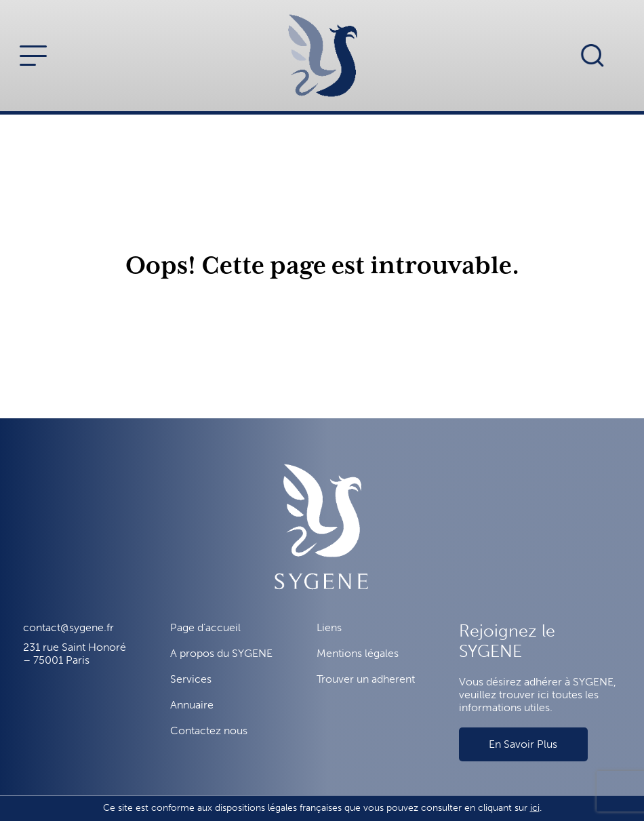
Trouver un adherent (366, 679)
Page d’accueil (205, 627)
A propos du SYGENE (221, 653)
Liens (329, 627)
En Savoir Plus (523, 744)
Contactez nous (209, 730)
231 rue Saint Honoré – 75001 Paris (75, 654)
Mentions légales (358, 653)
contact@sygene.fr (68, 627)
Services (191, 679)
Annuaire (192, 705)
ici (535, 808)
